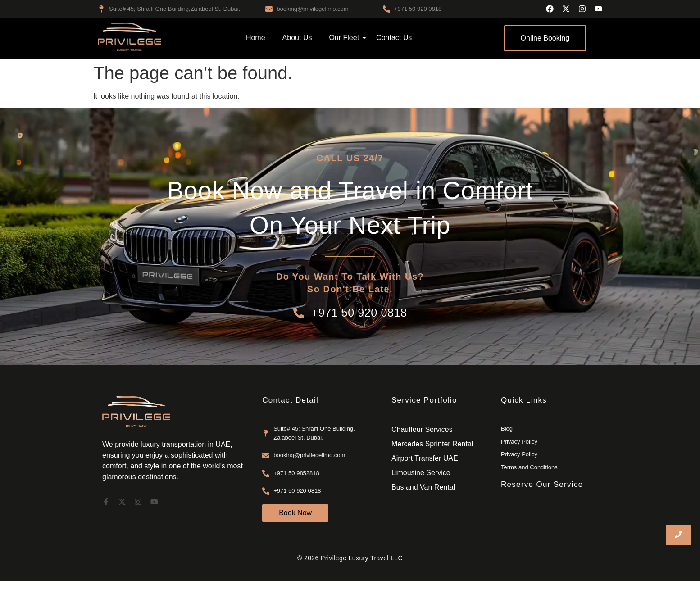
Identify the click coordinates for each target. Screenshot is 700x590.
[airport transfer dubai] (129, 37)
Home (256, 38)
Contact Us (394, 38)
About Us (297, 38)
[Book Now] (295, 513)
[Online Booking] (545, 38)
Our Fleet (346, 38)
